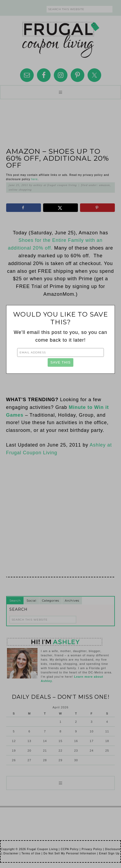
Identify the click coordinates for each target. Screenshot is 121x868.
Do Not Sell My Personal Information (70, 853)
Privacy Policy (92, 849)
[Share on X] (61, 208)
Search (15, 601)
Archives (72, 601)
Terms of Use (31, 853)
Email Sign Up (109, 853)
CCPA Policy (70, 849)
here (35, 179)
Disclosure (113, 849)
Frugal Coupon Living (61, 38)
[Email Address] (61, 352)
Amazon (104, 185)
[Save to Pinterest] (97, 208)
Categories (51, 601)
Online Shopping (20, 190)
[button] (61, 92)
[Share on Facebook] (24, 208)
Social (31, 601)
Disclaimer (11, 853)
